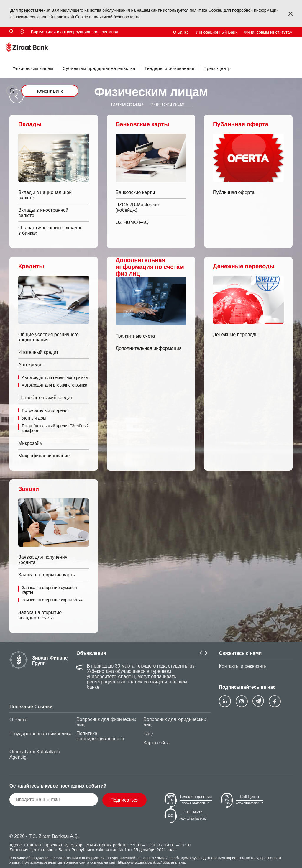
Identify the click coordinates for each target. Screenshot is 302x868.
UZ (290, 42)
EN (271, 42)
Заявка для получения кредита (43, 560)
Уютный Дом (34, 418)
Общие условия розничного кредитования (49, 337)
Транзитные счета (135, 336)
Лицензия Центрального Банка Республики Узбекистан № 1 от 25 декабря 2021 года (93, 850)
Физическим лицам (33, 68)
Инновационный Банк (216, 32)
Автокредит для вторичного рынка (55, 385)
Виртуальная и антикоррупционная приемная (75, 32)
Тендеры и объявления (169, 68)
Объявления (91, 653)
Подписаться (124, 800)
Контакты (227, 42)
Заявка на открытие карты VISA (52, 600)
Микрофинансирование (44, 456)
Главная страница (127, 104)
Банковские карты (135, 192)
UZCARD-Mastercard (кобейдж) (138, 207)
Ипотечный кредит (38, 352)
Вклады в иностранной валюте (43, 213)
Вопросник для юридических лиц (175, 722)
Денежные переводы (236, 334)
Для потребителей (127, 42)
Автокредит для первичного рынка (55, 377)
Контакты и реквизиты (243, 666)
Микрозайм (31, 443)
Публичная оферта (234, 192)
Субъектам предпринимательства (99, 68)
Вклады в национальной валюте (45, 195)
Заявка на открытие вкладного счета (40, 615)
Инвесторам (200, 42)
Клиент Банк (50, 91)
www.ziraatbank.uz (196, 803)
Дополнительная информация (149, 348)
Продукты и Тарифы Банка (77, 42)
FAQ (148, 734)
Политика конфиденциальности (100, 736)
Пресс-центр (217, 68)
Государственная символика (41, 734)
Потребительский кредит (46, 410)
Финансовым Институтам (268, 32)
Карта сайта (156, 743)
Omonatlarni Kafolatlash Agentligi (35, 754)
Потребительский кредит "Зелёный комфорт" (55, 428)
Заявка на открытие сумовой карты (49, 590)
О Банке (181, 32)
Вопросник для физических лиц (106, 722)
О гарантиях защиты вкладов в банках (50, 230)
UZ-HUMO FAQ (132, 222)
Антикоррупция (166, 42)
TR (252, 42)
